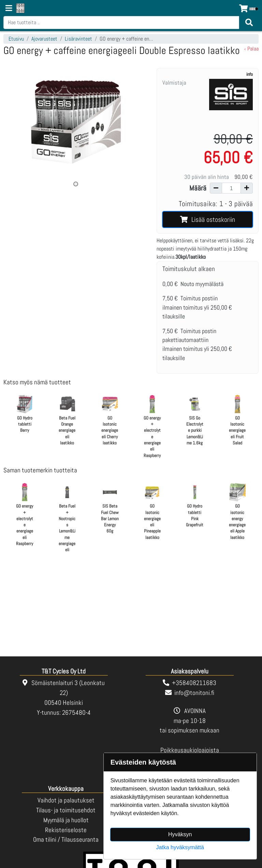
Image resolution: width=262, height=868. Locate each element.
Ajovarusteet (44, 39)
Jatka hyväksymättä (180, 847)
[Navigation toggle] (9, 9)
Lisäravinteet (78, 39)
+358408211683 (194, 683)
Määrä (198, 188)
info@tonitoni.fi (194, 693)
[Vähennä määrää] (216, 188)
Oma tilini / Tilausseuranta (66, 839)
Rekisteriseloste (66, 830)
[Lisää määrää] (247, 188)
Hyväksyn (180, 834)
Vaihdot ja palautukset (66, 800)
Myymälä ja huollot (66, 820)
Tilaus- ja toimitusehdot (66, 810)
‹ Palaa (251, 49)
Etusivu (16, 39)
